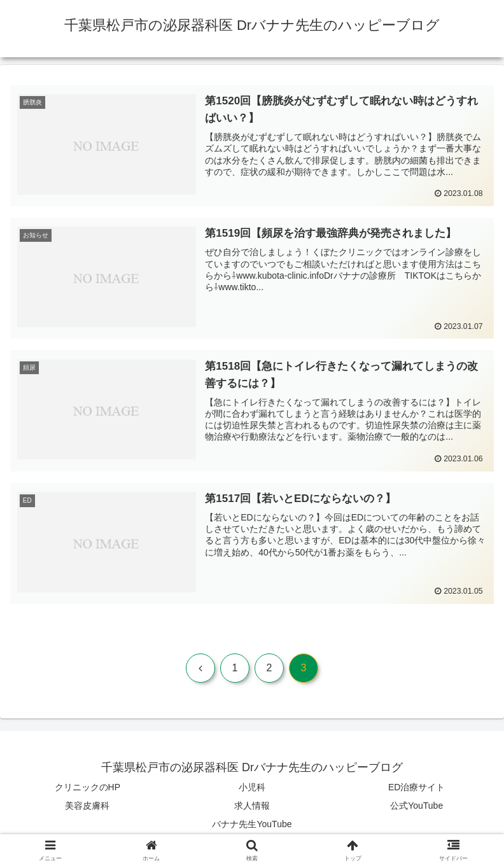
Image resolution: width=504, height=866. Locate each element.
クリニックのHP (87, 788)
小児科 (252, 788)
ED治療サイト (416, 788)
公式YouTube (416, 806)
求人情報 (252, 806)
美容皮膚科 (87, 806)
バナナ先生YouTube (252, 825)
